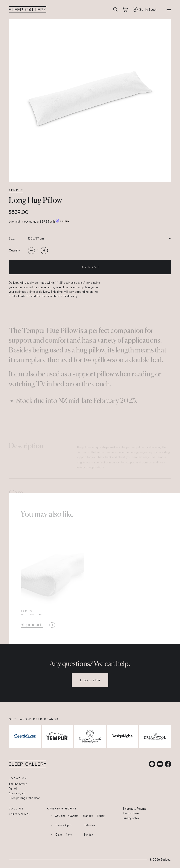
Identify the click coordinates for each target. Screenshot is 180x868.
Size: (12, 238)
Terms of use (131, 813)
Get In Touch (145, 9)
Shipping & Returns (134, 809)
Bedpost (166, 860)
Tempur (16, 190)
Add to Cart (90, 267)
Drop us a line (90, 680)
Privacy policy (131, 818)
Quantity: (15, 250)
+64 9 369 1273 (19, 814)
